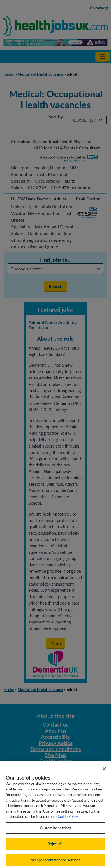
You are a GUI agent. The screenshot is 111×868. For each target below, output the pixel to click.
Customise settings (55, 830)
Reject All (55, 846)
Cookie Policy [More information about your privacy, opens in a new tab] (67, 819)
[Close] (104, 771)
